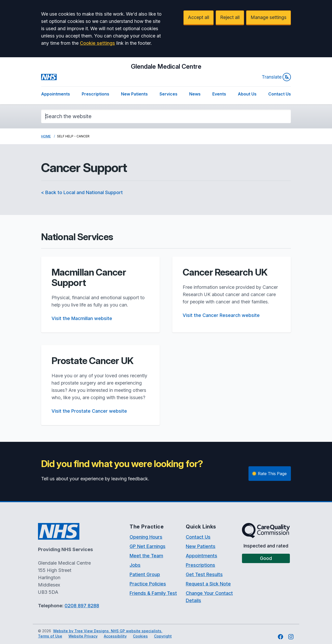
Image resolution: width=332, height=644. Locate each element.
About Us (247, 94)
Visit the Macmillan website (82, 318)
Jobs (135, 565)
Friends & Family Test (153, 593)
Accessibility (115, 636)
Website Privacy (83, 636)
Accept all (199, 17)
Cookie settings (97, 43)
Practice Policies (148, 584)
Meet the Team (146, 556)
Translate (276, 77)
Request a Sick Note (208, 584)
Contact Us (280, 94)
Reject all (230, 17)
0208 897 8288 (82, 606)
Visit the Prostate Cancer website (89, 411)
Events (219, 94)
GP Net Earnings (148, 546)
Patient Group (145, 574)
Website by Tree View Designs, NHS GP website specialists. (108, 631)
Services (168, 94)
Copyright (163, 636)
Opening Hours (146, 537)
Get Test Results (204, 574)
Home (46, 136)
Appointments (56, 94)
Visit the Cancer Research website (221, 315)
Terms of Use (50, 636)
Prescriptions (95, 94)
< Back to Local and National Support (82, 192)
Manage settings (269, 17)
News (195, 94)
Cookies (140, 636)
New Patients (134, 94)
